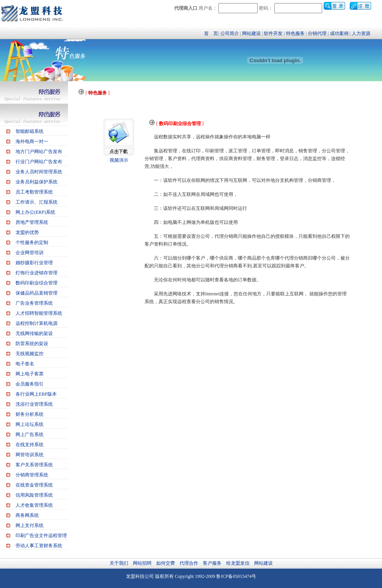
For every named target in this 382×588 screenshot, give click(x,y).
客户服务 (212, 563)
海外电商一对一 (32, 141)
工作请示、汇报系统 (37, 202)
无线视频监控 (30, 354)
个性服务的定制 (32, 243)
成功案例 (339, 33)
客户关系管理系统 (34, 465)
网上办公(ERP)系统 (35, 212)
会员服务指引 (30, 384)
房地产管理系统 (32, 222)
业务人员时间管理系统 (39, 172)
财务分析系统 (30, 414)
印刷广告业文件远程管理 (41, 536)
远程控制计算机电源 (37, 323)
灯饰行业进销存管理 (37, 273)
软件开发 (273, 33)
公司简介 (230, 33)
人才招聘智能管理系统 (39, 313)
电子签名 (25, 364)
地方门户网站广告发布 (39, 152)
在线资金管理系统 (34, 485)
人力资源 (361, 33)
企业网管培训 (30, 253)
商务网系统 (27, 515)
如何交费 (166, 563)
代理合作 (189, 563)
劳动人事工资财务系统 (39, 546)
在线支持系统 (30, 445)
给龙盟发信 (238, 563)
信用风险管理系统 (34, 495)
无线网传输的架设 (34, 333)
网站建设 (251, 33)
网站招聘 (142, 563)
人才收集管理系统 (34, 505)
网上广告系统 (30, 434)
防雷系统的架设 (32, 344)
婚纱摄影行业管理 (34, 263)
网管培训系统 (30, 455)
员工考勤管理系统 (34, 192)
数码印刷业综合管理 (37, 283)
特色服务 (295, 33)
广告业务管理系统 (34, 303)
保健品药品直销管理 (37, 293)
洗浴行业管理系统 (34, 404)
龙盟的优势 (27, 232)
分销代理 (317, 33)
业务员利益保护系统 (37, 182)
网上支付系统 (30, 525)
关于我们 (119, 563)
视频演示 (119, 160)
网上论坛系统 (30, 424)
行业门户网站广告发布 (39, 162)
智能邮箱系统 (30, 131)
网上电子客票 (30, 374)
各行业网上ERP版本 (36, 394)
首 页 (211, 33)
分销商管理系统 (32, 475)
